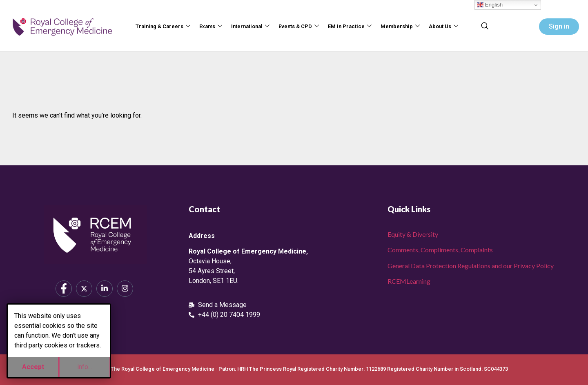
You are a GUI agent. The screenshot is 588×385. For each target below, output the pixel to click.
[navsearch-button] (485, 27)
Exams (211, 27)
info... (85, 367)
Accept (33, 367)
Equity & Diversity (413, 234)
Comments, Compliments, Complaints (440, 250)
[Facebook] (64, 289)
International (250, 27)
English (490, 5)
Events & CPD (299, 27)
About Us (443, 27)
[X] (84, 289)
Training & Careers (163, 27)
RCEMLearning (409, 281)
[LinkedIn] (105, 289)
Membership (400, 27)
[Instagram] (125, 289)
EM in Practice (350, 27)
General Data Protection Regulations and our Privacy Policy (471, 266)
